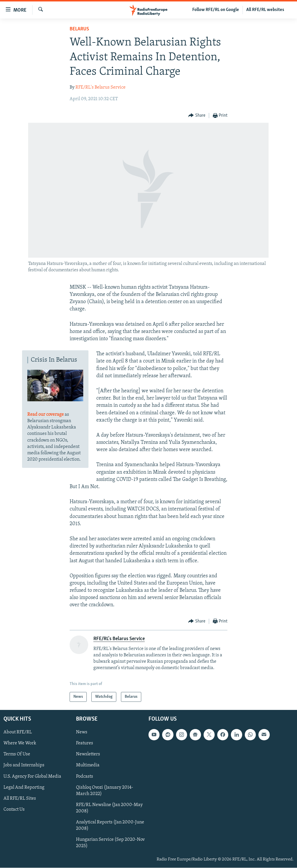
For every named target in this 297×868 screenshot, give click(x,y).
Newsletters (88, 755)
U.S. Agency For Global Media (32, 777)
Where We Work (20, 744)
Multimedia (88, 766)
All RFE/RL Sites (20, 799)
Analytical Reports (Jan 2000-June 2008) (110, 825)
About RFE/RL (18, 733)
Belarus (79, 29)
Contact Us (14, 810)
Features (85, 744)
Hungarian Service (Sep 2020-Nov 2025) (110, 843)
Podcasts (85, 777)
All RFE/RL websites (265, 10)
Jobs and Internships (24, 766)
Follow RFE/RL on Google (216, 10)
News (82, 733)
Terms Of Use (17, 755)
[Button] (197, 116)
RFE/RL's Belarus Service (100, 87)
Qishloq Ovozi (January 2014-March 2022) (105, 791)
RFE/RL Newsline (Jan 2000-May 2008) (109, 808)
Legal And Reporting (24, 788)
